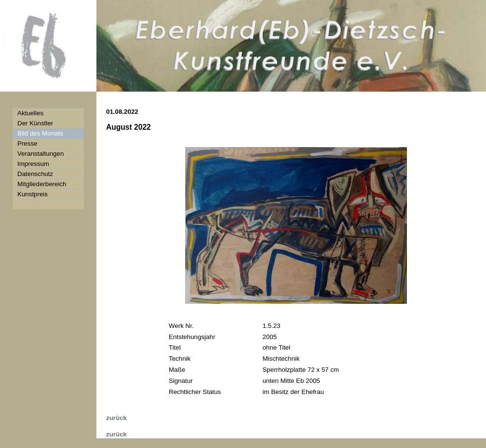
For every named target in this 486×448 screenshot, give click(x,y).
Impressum (33, 164)
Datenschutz (35, 174)
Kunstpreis (33, 194)
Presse (27, 143)
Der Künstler (35, 123)
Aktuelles (30, 113)
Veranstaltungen (40, 154)
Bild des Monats (40, 133)
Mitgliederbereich (42, 184)
